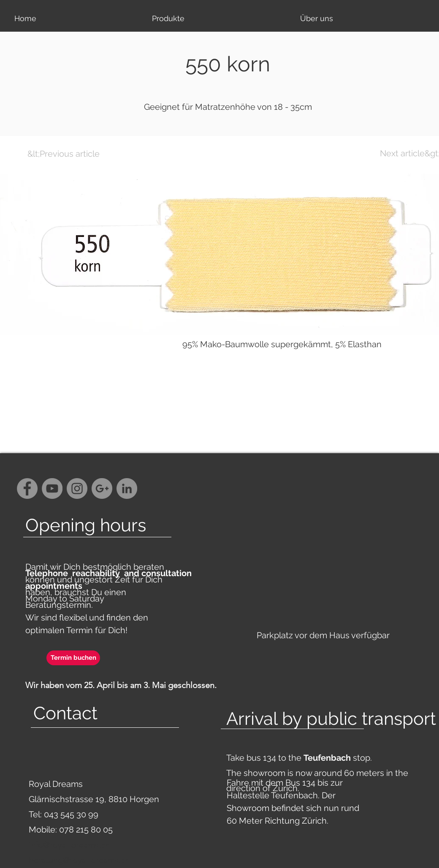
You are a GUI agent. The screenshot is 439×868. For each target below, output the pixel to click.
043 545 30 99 (71, 814)
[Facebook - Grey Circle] (27, 488)
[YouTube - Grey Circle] (52, 488)
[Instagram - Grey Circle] (77, 488)
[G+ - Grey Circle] (102, 488)
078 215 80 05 (86, 830)
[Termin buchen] (73, 658)
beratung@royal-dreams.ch (79, 860)
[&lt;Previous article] (64, 154)
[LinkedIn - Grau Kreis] (127, 488)
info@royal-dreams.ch (69, 845)
